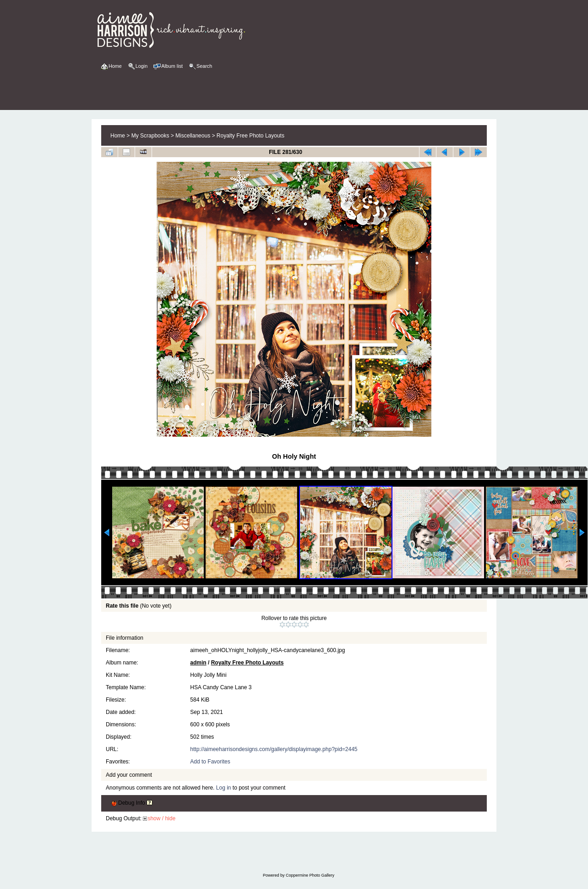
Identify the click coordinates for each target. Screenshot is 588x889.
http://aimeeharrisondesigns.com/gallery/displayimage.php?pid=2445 (274, 749)
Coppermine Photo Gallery (310, 875)
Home (118, 136)
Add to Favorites (210, 762)
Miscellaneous (193, 136)
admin (198, 663)
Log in (224, 788)
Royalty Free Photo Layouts (250, 136)
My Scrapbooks (150, 136)
